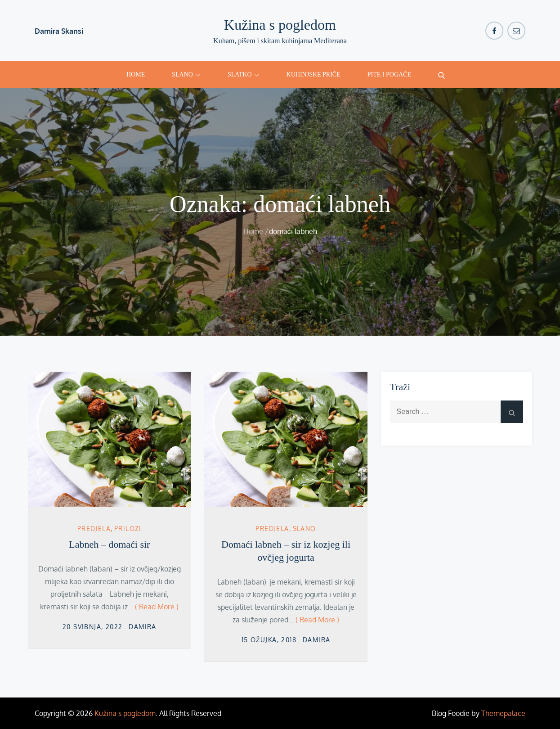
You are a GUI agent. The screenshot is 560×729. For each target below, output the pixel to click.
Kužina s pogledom (280, 25)
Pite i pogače (389, 74)
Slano (186, 74)
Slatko (244, 74)
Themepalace (503, 713)
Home (136, 74)
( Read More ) (157, 607)
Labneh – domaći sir (109, 544)
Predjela (94, 529)
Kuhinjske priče (314, 74)
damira (142, 627)
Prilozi (128, 529)
